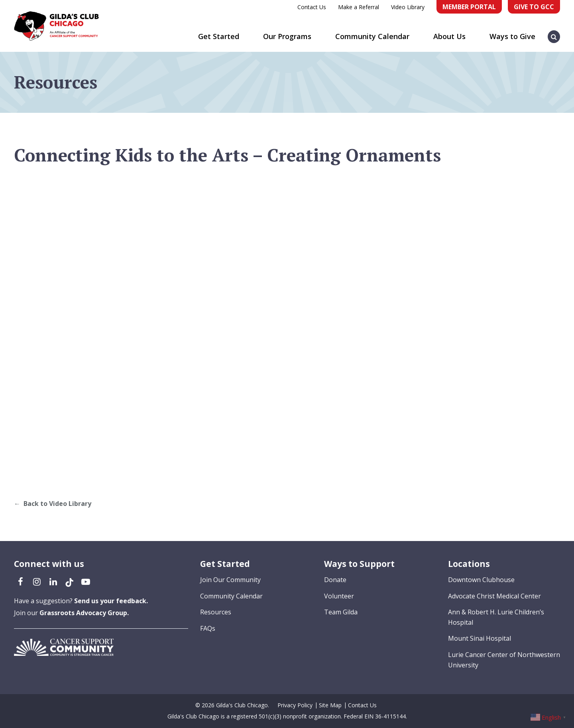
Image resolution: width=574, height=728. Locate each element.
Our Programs (287, 36)
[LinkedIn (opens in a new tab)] (53, 581)
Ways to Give (512, 36)
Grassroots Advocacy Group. (84, 613)
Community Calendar (372, 36)
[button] (554, 33)
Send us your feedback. (111, 601)
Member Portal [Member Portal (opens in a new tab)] (469, 7)
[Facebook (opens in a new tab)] (20, 581)
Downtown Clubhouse (481, 580)
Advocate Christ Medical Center (494, 596)
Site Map (330, 705)
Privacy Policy (295, 705)
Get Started (219, 36)
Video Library (408, 7)
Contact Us (312, 7)
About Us (449, 36)
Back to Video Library (57, 504)
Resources (216, 612)
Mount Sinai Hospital (480, 638)
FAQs (208, 628)
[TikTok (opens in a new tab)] (69, 581)
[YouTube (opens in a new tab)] (86, 581)
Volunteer (339, 596)
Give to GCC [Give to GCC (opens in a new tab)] (534, 7)
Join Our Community (230, 580)
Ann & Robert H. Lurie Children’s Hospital (496, 617)
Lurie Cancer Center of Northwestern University (504, 660)
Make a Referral (359, 7)
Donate (335, 580)
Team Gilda (341, 612)
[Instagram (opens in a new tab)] (37, 581)
